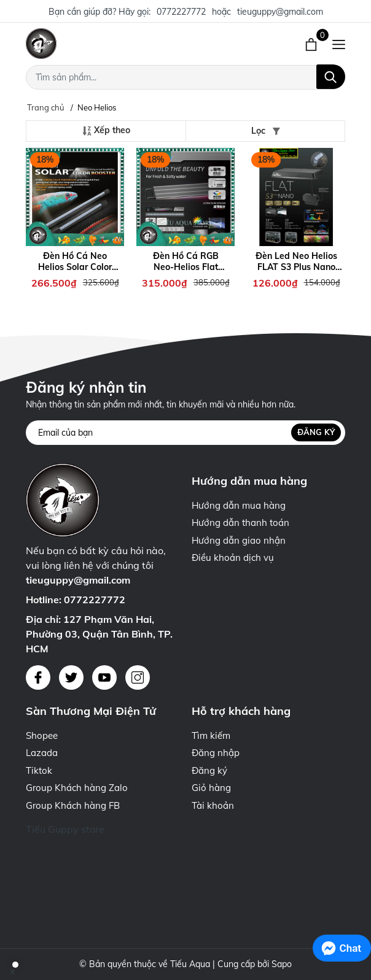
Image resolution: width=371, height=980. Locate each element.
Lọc (266, 131)
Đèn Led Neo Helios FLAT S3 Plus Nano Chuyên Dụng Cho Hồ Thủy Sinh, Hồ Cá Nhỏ (296, 261)
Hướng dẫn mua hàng (239, 505)
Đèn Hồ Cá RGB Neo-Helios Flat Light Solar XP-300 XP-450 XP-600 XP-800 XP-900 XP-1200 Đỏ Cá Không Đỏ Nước (185, 261)
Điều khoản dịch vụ (233, 558)
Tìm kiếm (211, 735)
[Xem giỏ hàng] (312, 44)
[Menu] (339, 44)
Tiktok (39, 770)
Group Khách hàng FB (73, 805)
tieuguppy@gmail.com (280, 12)
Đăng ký (316, 432)
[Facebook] (38, 677)
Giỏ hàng (211, 788)
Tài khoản (213, 805)
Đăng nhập (216, 753)
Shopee (42, 735)
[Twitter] (71, 677)
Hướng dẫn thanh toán (240, 523)
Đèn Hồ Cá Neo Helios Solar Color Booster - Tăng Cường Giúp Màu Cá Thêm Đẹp (75, 261)
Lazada (42, 753)
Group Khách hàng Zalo (77, 788)
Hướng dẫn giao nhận (239, 540)
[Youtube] (104, 677)
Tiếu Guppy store (65, 829)
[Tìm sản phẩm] (185, 77)
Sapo (282, 964)
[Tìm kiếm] (331, 77)
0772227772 (181, 12)
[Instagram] (138, 677)
